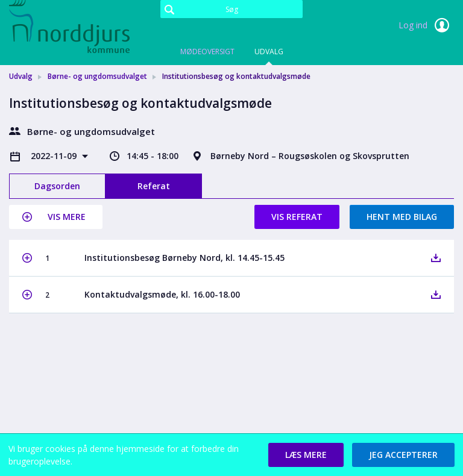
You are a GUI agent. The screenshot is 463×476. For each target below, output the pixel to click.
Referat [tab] (154, 186)
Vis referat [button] (297, 217)
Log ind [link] (426, 25)
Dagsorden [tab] (57, 186)
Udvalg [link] (21, 76)
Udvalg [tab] (269, 52)
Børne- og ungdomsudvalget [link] (97, 76)
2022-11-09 (55, 156)
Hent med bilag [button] (402, 217)
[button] (56, 217)
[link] (69, 27)
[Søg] (231, 9)
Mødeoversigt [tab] (207, 52)
